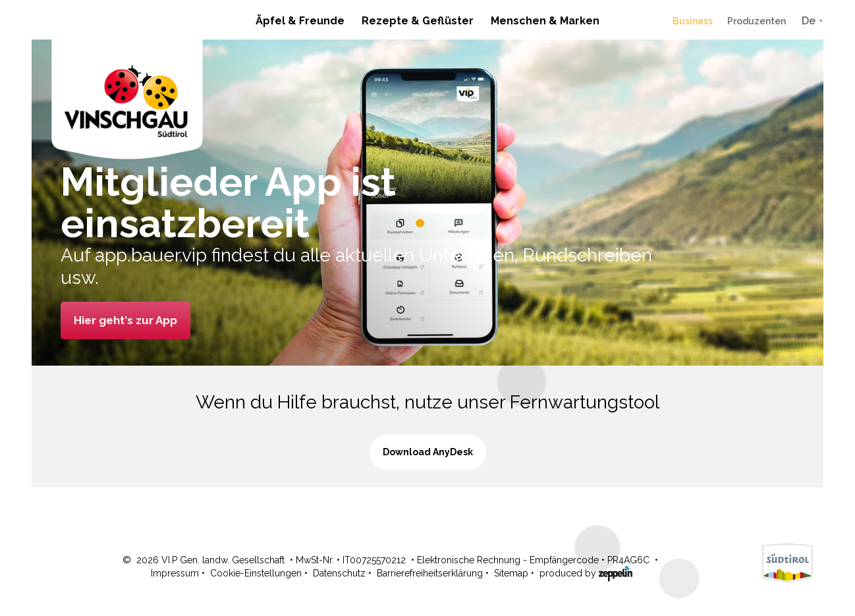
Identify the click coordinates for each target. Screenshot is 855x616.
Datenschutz (339, 573)
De (809, 21)
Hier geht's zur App (125, 320)
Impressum (175, 573)
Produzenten (757, 21)
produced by (586, 573)
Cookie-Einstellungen (256, 573)
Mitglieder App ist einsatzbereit (228, 203)
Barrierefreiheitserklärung (430, 573)
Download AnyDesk (428, 452)
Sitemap (511, 573)
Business (693, 21)
